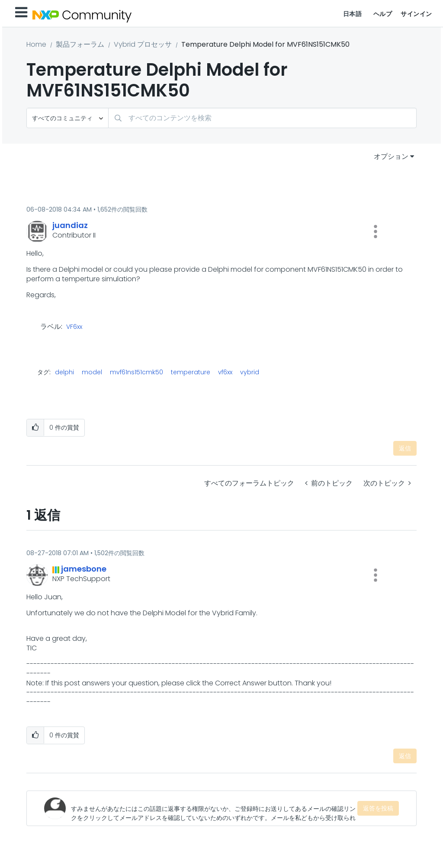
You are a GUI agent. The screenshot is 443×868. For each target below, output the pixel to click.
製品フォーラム (80, 44)
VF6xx (74, 327)
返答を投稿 (378, 808)
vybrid (250, 372)
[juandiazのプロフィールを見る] (70, 225)
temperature (191, 372)
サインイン (416, 14)
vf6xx (225, 372)
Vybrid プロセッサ (143, 44)
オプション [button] (391, 156)
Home (36, 44)
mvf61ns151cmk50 (136, 372)
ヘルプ (383, 14)
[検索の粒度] (67, 118)
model (92, 372)
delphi (64, 372)
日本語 (353, 14)
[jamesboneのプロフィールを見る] (84, 569)
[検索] (262, 118)
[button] (376, 231)
